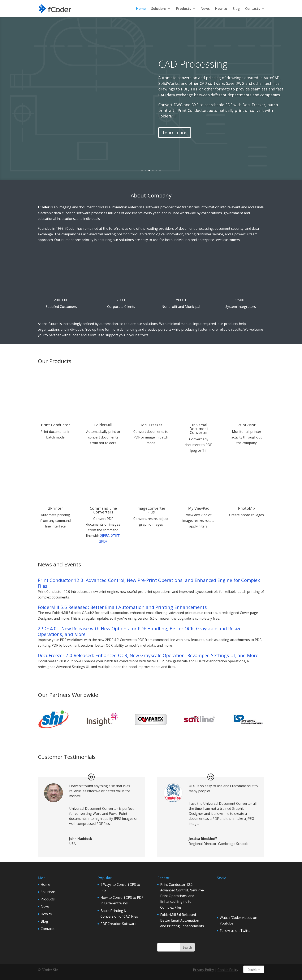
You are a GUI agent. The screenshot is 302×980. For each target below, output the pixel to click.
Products (184, 9)
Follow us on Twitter (236, 931)
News (205, 9)
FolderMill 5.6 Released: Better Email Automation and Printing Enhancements (122, 607)
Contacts (253, 9)
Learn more (175, 132)
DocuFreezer (151, 425)
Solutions (159, 9)
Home (141, 9)
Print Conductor (55, 425)
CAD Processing (193, 64)
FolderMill (103, 425)
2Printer (55, 508)
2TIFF (115, 536)
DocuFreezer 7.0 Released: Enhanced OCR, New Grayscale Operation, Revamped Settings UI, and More (148, 655)
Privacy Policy (203, 970)
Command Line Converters (103, 510)
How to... (47, 914)
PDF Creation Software (118, 924)
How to (221, 9)
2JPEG (105, 536)
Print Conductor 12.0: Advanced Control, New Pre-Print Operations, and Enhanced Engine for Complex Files (149, 583)
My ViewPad (199, 508)
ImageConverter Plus (151, 510)
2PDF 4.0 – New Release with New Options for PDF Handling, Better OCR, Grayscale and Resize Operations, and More (140, 631)
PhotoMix (247, 508)
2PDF (103, 541)
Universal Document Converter (199, 429)
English (254, 969)
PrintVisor (247, 425)
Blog (236, 9)
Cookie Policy (228, 970)
